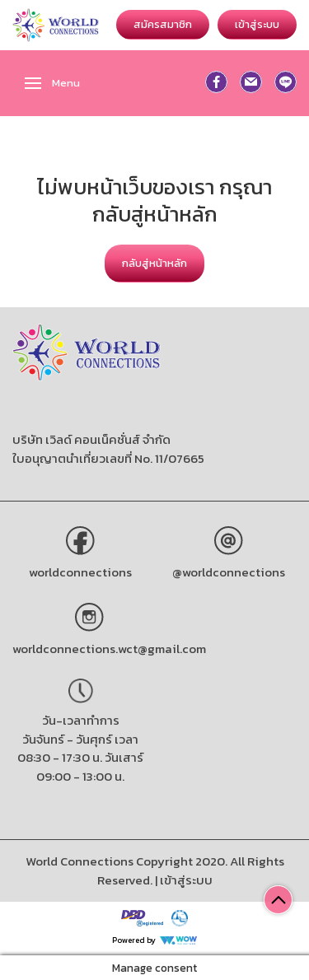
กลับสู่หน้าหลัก (154, 263)
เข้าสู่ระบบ (257, 24)
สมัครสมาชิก (163, 24)
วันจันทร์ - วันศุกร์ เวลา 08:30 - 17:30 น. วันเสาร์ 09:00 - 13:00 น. (80, 758)
